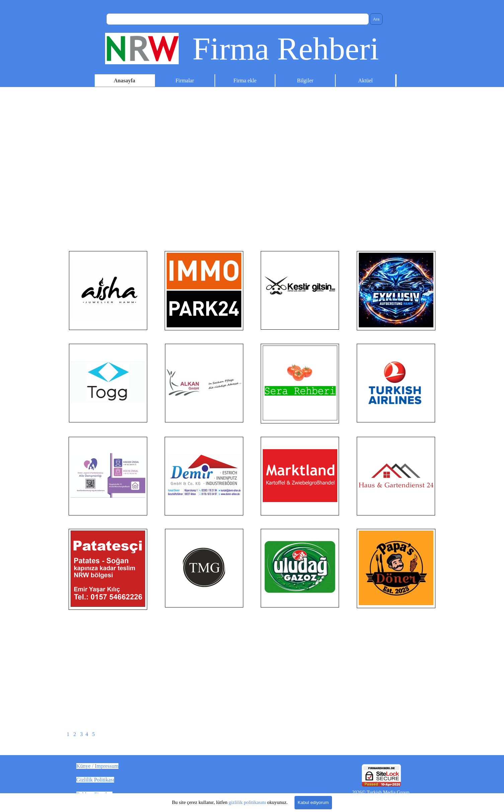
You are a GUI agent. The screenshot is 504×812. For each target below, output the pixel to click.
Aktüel (365, 80)
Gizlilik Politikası (95, 780)
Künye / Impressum (97, 766)
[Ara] (238, 19)
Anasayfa (124, 80)
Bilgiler (305, 80)
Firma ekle (245, 80)
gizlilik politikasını (247, 802)
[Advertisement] (252, 191)
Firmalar (185, 80)
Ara (376, 19)
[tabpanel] (108, 291)
